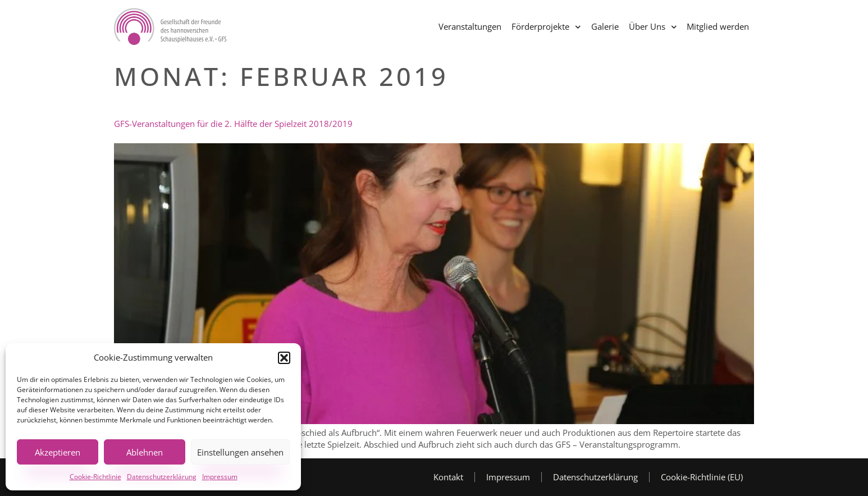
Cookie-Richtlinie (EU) (702, 477)
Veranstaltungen (470, 26)
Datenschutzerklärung (162, 477)
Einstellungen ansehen (240, 452)
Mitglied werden (718, 26)
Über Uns (653, 27)
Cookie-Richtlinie (95, 477)
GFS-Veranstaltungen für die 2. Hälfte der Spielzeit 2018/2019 (233, 124)
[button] (284, 358)
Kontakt (448, 477)
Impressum (220, 477)
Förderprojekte (546, 27)
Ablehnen (145, 452)
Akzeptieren (58, 452)
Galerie (605, 26)
